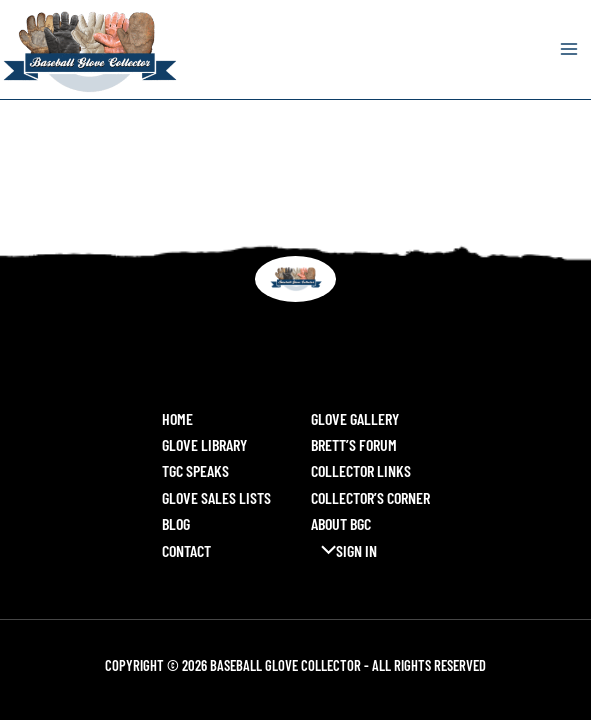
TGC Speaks (195, 470)
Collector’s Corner (370, 497)
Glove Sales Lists (216, 497)
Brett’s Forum (354, 444)
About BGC (341, 523)
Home (177, 418)
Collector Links (361, 470)
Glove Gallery (355, 418)
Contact (186, 550)
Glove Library (204, 444)
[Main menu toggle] (569, 49)
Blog (176, 523)
